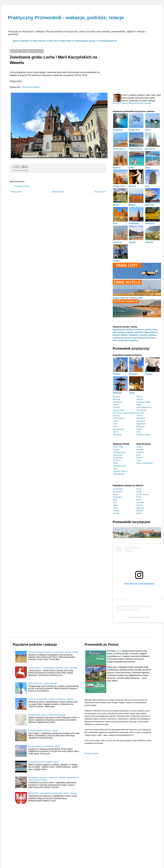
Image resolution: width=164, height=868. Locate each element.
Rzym (139, 497)
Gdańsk (117, 407)
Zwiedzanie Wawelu (31, 87)
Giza (115, 503)
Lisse (115, 508)
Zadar (139, 513)
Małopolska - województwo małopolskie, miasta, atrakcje (52, 793)
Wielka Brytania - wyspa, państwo (43, 683)
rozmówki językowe (108, 41)
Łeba (115, 424)
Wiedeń (140, 511)
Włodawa (140, 426)
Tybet (139, 460)
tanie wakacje (39, 41)
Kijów (116, 505)
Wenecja (140, 508)
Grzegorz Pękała (120, 103)
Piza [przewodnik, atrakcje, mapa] (43, 731)
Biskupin (117, 397)
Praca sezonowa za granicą (125, 340)
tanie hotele (66, 41)
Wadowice (141, 418)
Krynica (116, 416)
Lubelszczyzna (120, 452)
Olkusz (139, 397)
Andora (140, 447)
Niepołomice (119, 429)
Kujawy (116, 450)
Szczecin (140, 413)
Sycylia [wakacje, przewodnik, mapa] (44, 746)
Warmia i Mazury (120, 471)
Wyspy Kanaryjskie (145, 463)
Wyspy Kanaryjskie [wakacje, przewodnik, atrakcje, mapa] (53, 652)
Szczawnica (142, 410)
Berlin (116, 494)
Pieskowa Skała (143, 402)
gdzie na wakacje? (21, 41)
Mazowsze (118, 455)
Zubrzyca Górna (143, 435)
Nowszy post (16, 192)
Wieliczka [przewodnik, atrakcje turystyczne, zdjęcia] (51, 699)
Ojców (116, 432)
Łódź (115, 426)
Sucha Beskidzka (144, 407)
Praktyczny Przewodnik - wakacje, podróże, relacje (66, 18)
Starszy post (100, 192)
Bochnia (117, 399)
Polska (118, 651)
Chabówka (118, 402)
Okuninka (117, 435)
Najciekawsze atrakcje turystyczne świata (132, 330)
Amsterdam (118, 489)
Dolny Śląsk (118, 447)
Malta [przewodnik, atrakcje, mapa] (43, 762)
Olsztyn (140, 399)
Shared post (135, 617)
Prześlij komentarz (22, 186)
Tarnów (140, 416)
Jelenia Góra (119, 410)
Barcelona (118, 492)
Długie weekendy (121, 298)
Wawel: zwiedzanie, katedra (134, 335)
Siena (139, 500)
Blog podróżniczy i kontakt (140, 103)
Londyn (116, 511)
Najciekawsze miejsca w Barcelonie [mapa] (47, 715)
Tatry (115, 469)
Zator (139, 432)
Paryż (139, 489)
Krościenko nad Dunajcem (124, 413)
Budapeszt (118, 497)
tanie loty (53, 41)
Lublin (116, 421)
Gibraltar (140, 450)
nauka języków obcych (85, 41)
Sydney (140, 505)
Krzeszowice (119, 418)
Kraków (26, 170)
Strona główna (58, 192)
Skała (139, 405)
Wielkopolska (119, 474)
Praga (139, 492)
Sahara (140, 458)
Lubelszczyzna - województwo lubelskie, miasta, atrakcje (52, 668)
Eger (115, 500)
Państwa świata (91, 754)
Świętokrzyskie (120, 466)
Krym (139, 455)
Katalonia (140, 452)
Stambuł (140, 503)
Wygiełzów (141, 424)
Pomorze (117, 460)
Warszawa (141, 421)
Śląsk (116, 463)
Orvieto (116, 513)
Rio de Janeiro (143, 494)
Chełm (116, 405)
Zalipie (139, 429)
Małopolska (118, 458)
